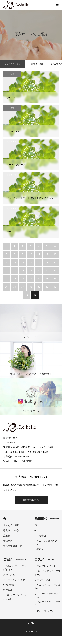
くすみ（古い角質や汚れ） (46, 542)
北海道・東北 (37, 64)
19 (47, 262)
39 (39, 287)
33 (47, 279)
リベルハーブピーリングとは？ (15, 568)
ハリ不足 (39, 549)
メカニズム (9, 575)
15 (15, 262)
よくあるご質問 (11, 525)
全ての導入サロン (13, 64)
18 (39, 262)
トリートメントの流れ (15, 580)
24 (31, 270)
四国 (12, 74)
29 (15, 279)
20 (55, 262)
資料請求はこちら (31, 500)
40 (47, 287)
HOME (5, 518)
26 (47, 270)
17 (31, 262)
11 (39, 254)
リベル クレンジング (45, 566)
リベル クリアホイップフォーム (47, 573)
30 (23, 279)
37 (23, 287)
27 (55, 270)
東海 (12, 108)
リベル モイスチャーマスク (47, 604)
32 (39, 279)
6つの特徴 (9, 585)
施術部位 (47, 519)
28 (6, 279)
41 (55, 287)
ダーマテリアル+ (43, 580)
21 (6, 270)
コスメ (45, 559)
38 (31, 287)
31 (31, 279)
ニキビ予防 (40, 536)
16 (23, 262)
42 (27, 295)
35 (6, 287)
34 (55, 279)
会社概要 (8, 541)
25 (39, 270)
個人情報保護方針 (13, 546)
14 (6, 262)
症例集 (7, 536)
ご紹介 (15, 559)
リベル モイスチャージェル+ (47, 587)
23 (23, 270)
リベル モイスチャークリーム (47, 595)
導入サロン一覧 (11, 530)
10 (31, 254)
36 (15, 287)
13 (55, 254)
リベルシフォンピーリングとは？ (15, 597)
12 (47, 254)
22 (15, 270)
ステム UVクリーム (44, 611)
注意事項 (8, 590)
